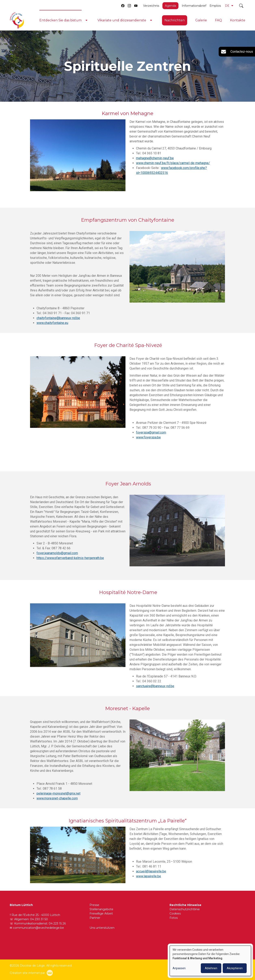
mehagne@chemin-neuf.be (155, 158)
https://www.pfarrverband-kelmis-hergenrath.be (70, 562)
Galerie (201, 20)
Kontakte (238, 20)
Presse (94, 905)
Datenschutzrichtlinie (185, 909)
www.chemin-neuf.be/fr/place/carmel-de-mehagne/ (173, 163)
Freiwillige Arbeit (101, 914)
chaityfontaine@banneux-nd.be (58, 322)
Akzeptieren (235, 968)
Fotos (174, 918)
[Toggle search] (241, 6)
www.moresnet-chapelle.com (57, 802)
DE (229, 6)
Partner (95, 918)
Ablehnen (211, 968)
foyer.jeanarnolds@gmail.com (57, 557)
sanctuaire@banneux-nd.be (155, 690)
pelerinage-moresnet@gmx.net (58, 797)
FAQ (218, 20)
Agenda (170, 6)
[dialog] (210, 961)
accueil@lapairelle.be (151, 875)
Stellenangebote (101, 909)
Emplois (215, 6)
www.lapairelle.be (149, 880)
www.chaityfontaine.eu (52, 327)
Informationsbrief (194, 6)
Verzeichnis (151, 6)
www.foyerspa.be (148, 441)
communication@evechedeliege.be (38, 928)
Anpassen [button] (179, 968)
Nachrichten (175, 20)
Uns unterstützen (102, 928)
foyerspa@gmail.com (151, 437)
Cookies (175, 914)
